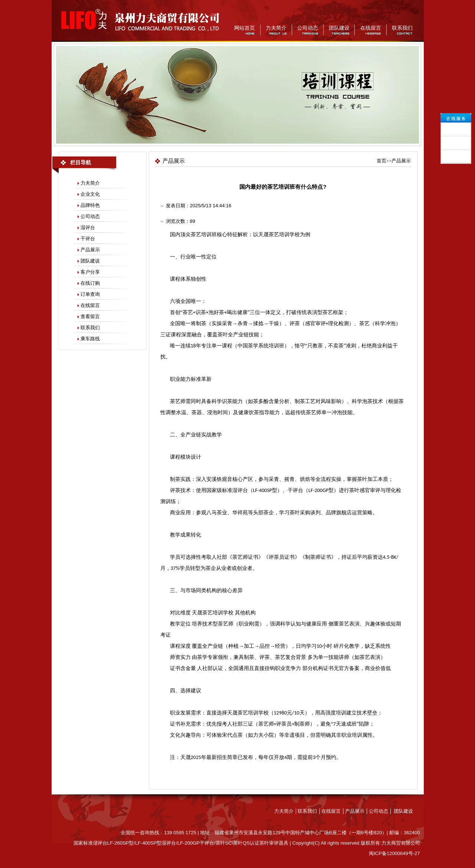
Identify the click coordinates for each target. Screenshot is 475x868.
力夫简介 (276, 28)
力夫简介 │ (286, 811)
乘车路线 (90, 339)
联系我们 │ (309, 811)
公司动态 (308, 28)
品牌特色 (90, 205)
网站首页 (245, 28)
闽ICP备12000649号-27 (394, 853)
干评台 (88, 239)
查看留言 (90, 316)
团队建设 (339, 28)
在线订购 (90, 283)
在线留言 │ (333, 811)
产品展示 (90, 250)
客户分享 (90, 272)
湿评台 (88, 227)
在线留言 (371, 28)
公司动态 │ (381, 811)
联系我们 (402, 28)
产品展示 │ (357, 811)
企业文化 (90, 194)
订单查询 (90, 294)
